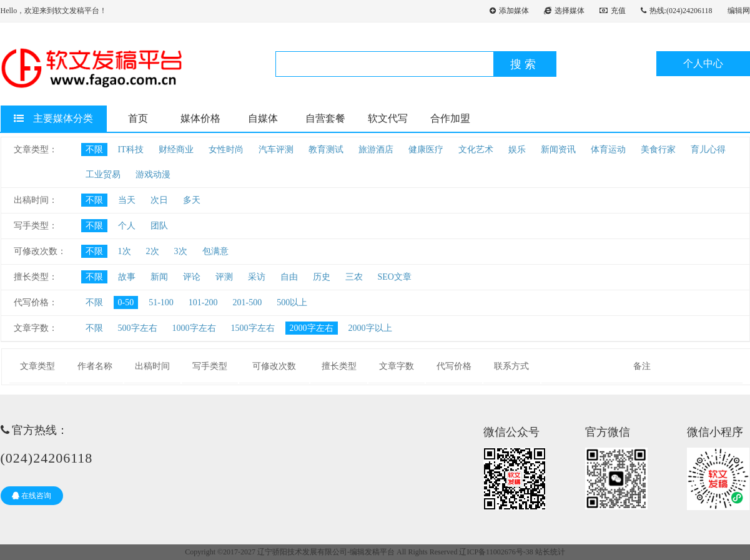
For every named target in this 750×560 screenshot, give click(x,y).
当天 (127, 200)
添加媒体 (509, 11)
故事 (127, 277)
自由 (289, 277)
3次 (181, 251)
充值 (613, 11)
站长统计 (550, 552)
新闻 (159, 277)
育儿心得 (708, 150)
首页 (138, 118)
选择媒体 (564, 11)
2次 (153, 251)
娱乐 (517, 150)
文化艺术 (476, 150)
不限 (94, 150)
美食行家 (658, 150)
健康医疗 (426, 150)
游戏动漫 (153, 174)
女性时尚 (226, 150)
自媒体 (263, 118)
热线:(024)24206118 (677, 11)
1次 (125, 251)
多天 (192, 200)
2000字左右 (312, 328)
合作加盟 (450, 118)
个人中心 (703, 63)
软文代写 (388, 118)
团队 (159, 226)
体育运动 (608, 150)
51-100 (161, 302)
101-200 (203, 302)
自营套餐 (325, 118)
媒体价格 (200, 118)
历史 (322, 277)
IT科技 (131, 150)
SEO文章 (395, 277)
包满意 (215, 251)
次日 (159, 200)
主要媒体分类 (53, 118)
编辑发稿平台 (372, 552)
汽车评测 (276, 150)
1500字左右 (253, 328)
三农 (354, 277)
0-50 (126, 302)
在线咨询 (32, 496)
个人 (127, 226)
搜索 (525, 64)
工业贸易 (103, 174)
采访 (257, 277)
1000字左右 (194, 328)
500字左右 (138, 328)
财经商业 (176, 150)
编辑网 (739, 11)
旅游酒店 (376, 150)
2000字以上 (370, 328)
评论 (192, 277)
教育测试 (326, 150)
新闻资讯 (558, 150)
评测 (224, 277)
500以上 (292, 302)
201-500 (248, 302)
